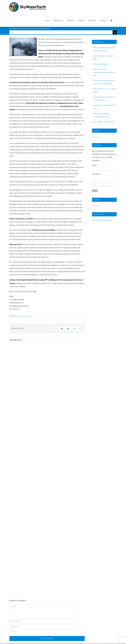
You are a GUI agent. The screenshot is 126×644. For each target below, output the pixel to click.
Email (94, 165)
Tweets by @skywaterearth (102, 220)
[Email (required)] (43, 626)
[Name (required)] (43, 621)
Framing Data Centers (101, 64)
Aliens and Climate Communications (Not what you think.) (104, 72)
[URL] (43, 631)
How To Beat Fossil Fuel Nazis (104, 122)
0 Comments (28, 316)
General (21, 316)
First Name (96, 174)
